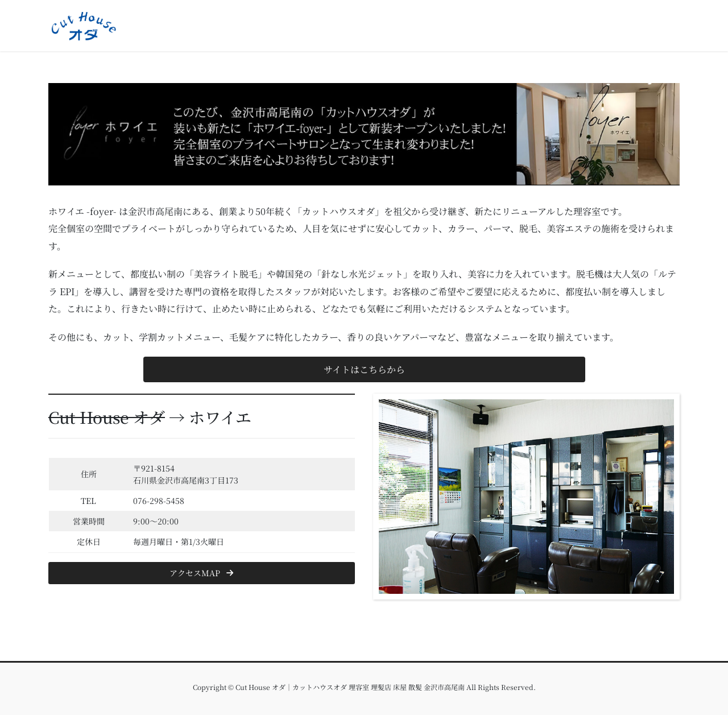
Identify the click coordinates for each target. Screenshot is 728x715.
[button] (364, 369)
